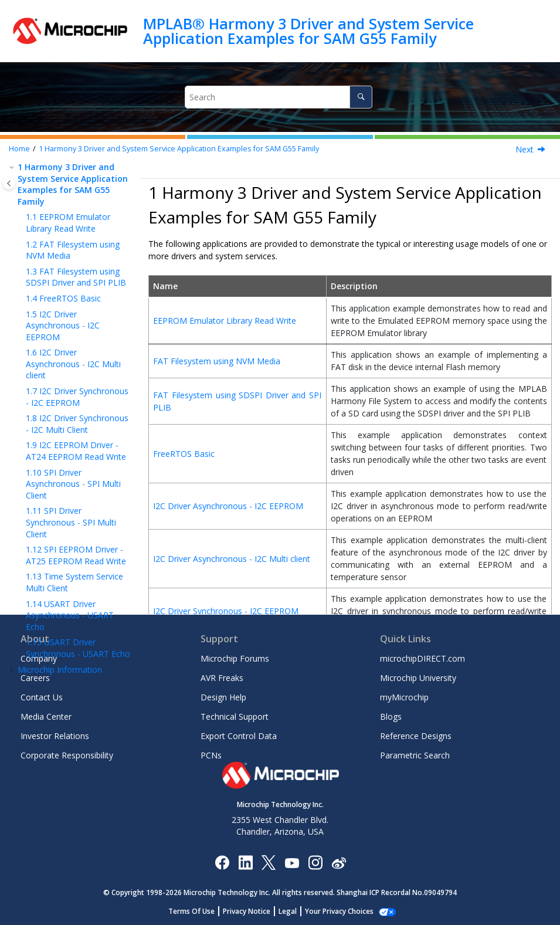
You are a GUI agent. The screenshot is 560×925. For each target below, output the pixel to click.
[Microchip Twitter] (269, 862)
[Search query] (279, 97)
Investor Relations (55, 736)
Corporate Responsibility (67, 755)
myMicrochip (404, 697)
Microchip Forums (235, 658)
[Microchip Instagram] (315, 862)
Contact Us (42, 697)
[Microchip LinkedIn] (245, 862)
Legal (294, 911)
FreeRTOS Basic (63, 298)
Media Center (46, 716)
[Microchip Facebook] (222, 862)
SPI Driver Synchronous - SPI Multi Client (71, 522)
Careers (35, 678)
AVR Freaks (222, 678)
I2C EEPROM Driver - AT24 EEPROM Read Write (76, 451)
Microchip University (418, 678)
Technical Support (235, 716)
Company (39, 658)
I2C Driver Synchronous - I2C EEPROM (77, 397)
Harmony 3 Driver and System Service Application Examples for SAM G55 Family (179, 149)
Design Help (223, 697)
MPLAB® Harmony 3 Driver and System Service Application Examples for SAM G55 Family (308, 31)
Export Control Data (239, 736)
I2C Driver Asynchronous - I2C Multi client (73, 364)
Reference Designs (416, 736)
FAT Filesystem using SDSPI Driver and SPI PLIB (76, 277)
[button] (13, 167)
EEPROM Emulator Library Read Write (68, 223)
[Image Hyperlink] (292, 862)
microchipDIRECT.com (422, 658)
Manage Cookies (339, 911)
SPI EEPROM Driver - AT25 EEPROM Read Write (76, 555)
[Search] (361, 97)
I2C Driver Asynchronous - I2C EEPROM (63, 326)
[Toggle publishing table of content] (9, 183)
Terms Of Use (198, 911)
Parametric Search (415, 755)
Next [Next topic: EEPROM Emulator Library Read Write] (525, 149)
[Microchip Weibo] (339, 862)
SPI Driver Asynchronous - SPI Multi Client (73, 484)
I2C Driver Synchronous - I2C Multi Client (77, 424)
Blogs (391, 716)
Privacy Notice (253, 911)
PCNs (211, 755)
